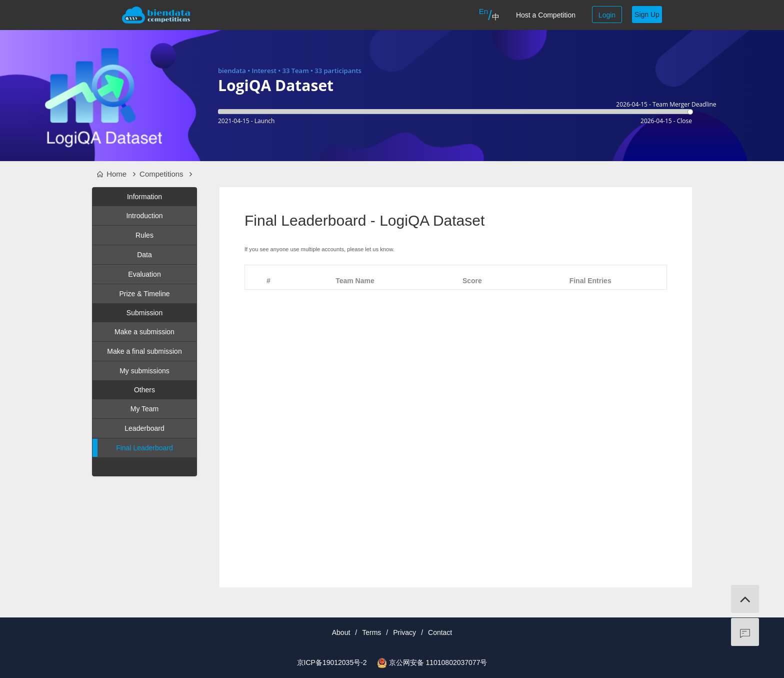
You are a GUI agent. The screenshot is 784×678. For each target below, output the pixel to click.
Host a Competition (546, 15)
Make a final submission (144, 351)
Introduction (144, 216)
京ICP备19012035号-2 (332, 662)
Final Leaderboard (133, 448)
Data (144, 255)
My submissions (144, 371)
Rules (144, 235)
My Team (145, 409)
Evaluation (144, 274)
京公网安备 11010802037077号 (438, 662)
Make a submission (144, 332)
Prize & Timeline (144, 294)
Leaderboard (144, 428)
